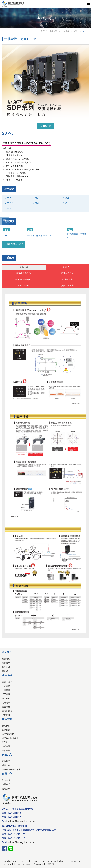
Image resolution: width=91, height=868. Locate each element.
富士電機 (6, 707)
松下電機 (6, 694)
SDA (37, 203)
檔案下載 (45, 126)
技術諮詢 (6, 750)
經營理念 (6, 659)
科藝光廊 (6, 765)
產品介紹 (53, 31)
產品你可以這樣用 (10, 738)
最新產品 (6, 671)
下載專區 (6, 746)
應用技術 (6, 726)
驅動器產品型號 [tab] (24, 273)
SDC (9, 208)
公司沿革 (6, 667)
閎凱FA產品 (7, 682)
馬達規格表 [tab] (67, 279)
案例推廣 (6, 730)
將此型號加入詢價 (13, 244)
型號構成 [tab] (67, 267)
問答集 (5, 742)
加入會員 (6, 780)
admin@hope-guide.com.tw (22, 821)
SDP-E (10, 203)
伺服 (76, 31)
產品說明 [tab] (24, 267)
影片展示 (6, 761)
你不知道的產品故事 (11, 769)
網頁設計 (52, 864)
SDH (37, 198)
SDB (65, 203)
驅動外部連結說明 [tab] (24, 279)
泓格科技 (6, 715)
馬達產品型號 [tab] (67, 273)
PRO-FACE (7, 698)
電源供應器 (7, 711)
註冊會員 (6, 784)
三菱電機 (6, 686)
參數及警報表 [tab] (67, 285)
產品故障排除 (8, 734)
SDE (9, 198)
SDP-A (66, 198)
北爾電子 (6, 702)
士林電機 (65, 31)
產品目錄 (5, 221)
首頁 (43, 31)
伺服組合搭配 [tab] (24, 285)
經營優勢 (6, 663)
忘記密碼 (6, 788)
